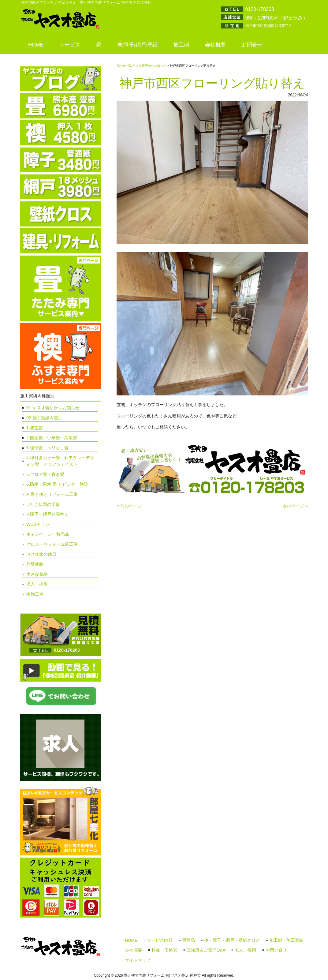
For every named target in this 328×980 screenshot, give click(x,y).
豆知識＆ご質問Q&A (206, 950)
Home (121, 66)
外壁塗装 (35, 564)
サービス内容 (160, 940)
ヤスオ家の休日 (41, 554)
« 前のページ (129, 506)
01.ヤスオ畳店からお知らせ (147, 66)
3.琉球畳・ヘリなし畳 (47, 448)
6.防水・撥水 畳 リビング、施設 (57, 484)
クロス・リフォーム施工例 (52, 544)
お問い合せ (276, 950)
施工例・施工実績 (286, 940)
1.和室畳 (35, 428)
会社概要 (133, 950)
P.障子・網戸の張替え (47, 514)
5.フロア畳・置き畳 (45, 474)
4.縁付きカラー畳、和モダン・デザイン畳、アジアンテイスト (60, 461)
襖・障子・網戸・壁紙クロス (232, 940)
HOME (131, 940)
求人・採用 (37, 584)
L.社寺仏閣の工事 (43, 504)
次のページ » (295, 506)
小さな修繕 (37, 574)
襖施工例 (35, 594)
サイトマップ (138, 960)
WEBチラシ (38, 524)
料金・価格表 (164, 950)
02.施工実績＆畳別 (44, 418)
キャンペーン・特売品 (48, 534)
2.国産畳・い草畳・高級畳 (52, 438)
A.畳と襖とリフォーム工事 (52, 494)
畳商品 (188, 940)
